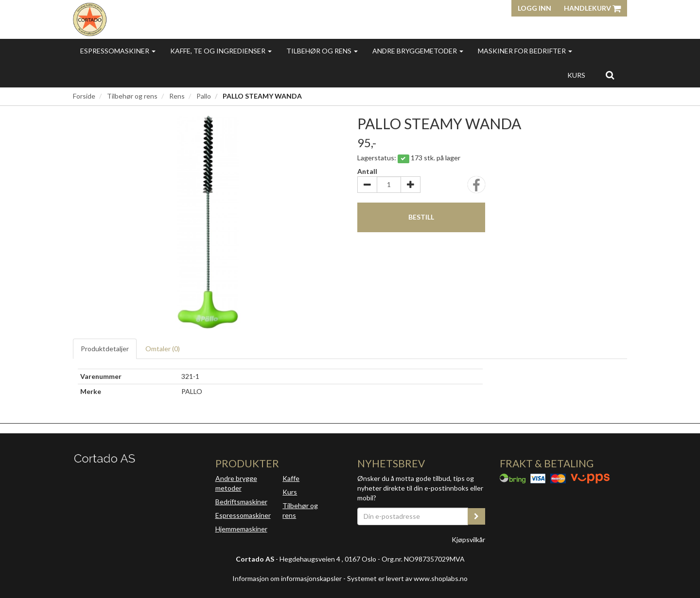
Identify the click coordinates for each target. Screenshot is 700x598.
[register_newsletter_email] (476, 516)
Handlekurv (592, 8)
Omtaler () (163, 349)
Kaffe (291, 478)
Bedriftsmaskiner (241, 502)
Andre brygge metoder (236, 483)
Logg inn (534, 8)
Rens (177, 96)
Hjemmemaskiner (241, 529)
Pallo (204, 96)
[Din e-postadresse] (413, 516)
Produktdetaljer (105, 349)
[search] (610, 75)
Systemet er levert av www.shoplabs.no (407, 578)
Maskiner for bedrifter (525, 51)
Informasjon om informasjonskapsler (287, 578)
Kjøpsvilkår (468, 539)
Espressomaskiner (118, 51)
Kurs (576, 75)
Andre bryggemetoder (418, 51)
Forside (84, 96)
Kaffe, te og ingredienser (221, 51)
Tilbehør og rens (322, 51)
